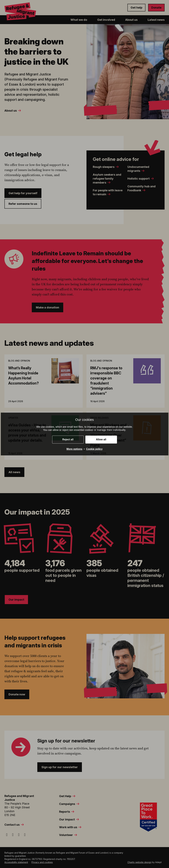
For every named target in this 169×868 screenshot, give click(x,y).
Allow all (101, 439)
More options (74, 449)
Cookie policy (94, 449)
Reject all (68, 439)
